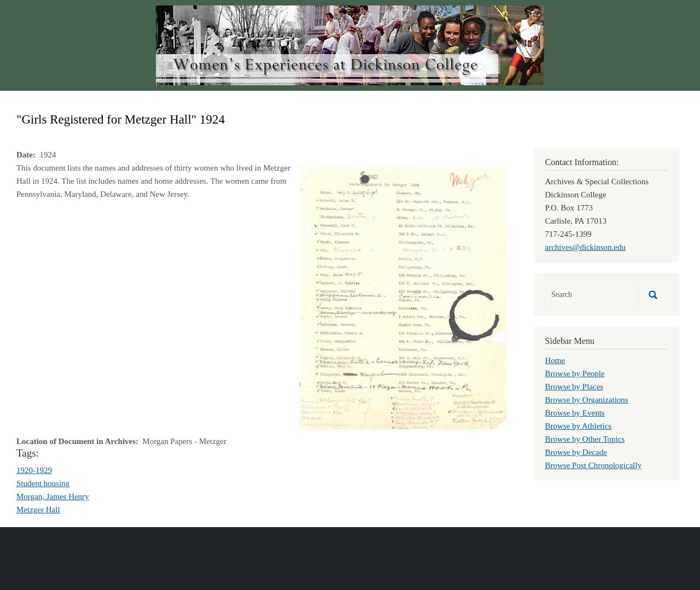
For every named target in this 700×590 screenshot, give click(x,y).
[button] (403, 297)
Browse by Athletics (579, 426)
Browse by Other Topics (585, 439)
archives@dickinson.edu (586, 247)
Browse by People (575, 373)
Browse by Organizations (587, 400)
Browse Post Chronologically (594, 465)
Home (555, 360)
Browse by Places (574, 387)
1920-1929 (34, 470)
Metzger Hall (38, 510)
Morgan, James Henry (53, 496)
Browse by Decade (576, 452)
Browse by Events (575, 413)
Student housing (43, 483)
